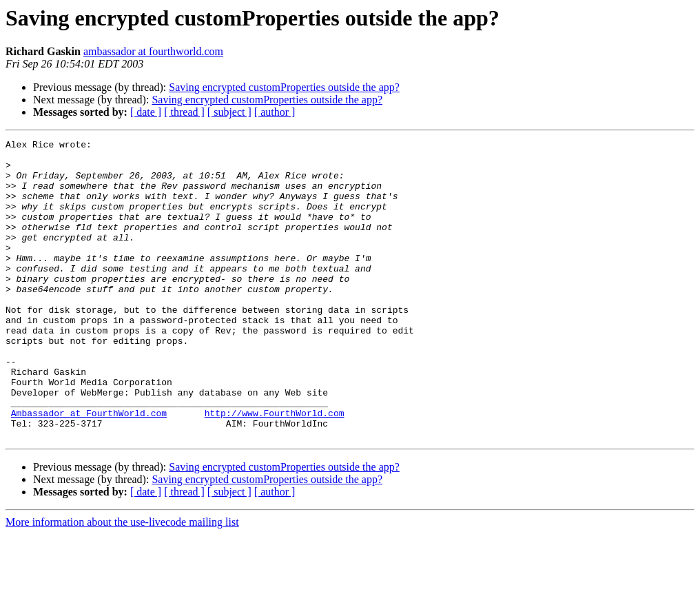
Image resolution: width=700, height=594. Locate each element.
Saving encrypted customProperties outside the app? (284, 87)
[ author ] (275, 112)
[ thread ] (184, 112)
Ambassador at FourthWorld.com (89, 469)
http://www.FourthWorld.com (275, 469)
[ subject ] (229, 112)
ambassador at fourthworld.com (153, 51)
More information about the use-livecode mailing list (122, 582)
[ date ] (146, 112)
